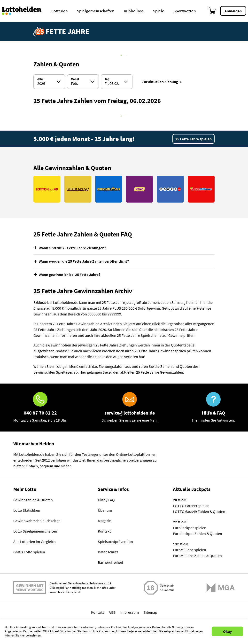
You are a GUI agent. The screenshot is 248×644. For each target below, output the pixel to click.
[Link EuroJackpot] (78, 189)
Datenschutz (108, 552)
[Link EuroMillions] (109, 189)
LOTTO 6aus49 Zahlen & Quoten (199, 511)
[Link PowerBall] (170, 189)
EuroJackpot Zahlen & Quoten (198, 534)
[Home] (25, 11)
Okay (227, 631)
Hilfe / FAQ (106, 500)
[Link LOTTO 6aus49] (47, 189)
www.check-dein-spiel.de (65, 592)
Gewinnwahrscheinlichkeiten (37, 521)
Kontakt (104, 531)
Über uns (105, 510)
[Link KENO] (139, 189)
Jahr (40, 79)
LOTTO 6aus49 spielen (191, 506)
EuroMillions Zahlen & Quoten (197, 556)
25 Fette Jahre (113, 302)
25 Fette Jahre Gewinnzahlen (160, 372)
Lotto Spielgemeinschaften (35, 531)
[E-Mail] (130, 408)
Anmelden (233, 11)
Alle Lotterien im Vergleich (35, 542)
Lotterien (60, 11)
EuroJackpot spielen (190, 528)
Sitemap (150, 612)
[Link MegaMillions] (201, 189)
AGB (112, 612)
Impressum (130, 612)
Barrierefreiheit (110, 562)
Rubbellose (134, 11)
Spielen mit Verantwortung (30, 588)
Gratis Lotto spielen (29, 552)
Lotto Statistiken (27, 510)
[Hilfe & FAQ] (213, 408)
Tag (107, 79)
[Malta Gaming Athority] (221, 588)
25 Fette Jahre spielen (194, 139)
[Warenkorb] (212, 11)
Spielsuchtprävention (115, 542)
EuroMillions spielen (190, 550)
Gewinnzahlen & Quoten (33, 500)
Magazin (105, 521)
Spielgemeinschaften (96, 11)
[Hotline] (40, 408)
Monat (75, 79)
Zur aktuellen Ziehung (160, 82)
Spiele (159, 11)
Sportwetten (185, 11)
